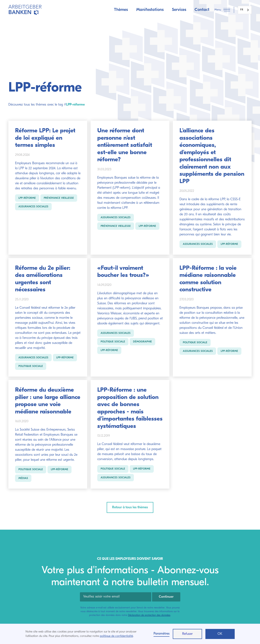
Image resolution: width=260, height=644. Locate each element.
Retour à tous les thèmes (130, 507)
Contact (202, 10)
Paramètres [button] (161, 634)
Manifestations (150, 10)
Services (179, 10)
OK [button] (220, 634)
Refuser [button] (187, 634)
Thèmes (121, 10)
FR (242, 10)
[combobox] (245, 10)
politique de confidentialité (116, 636)
